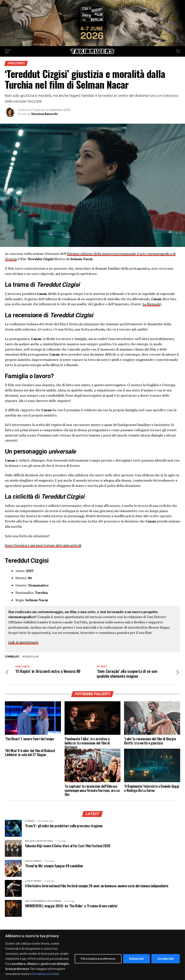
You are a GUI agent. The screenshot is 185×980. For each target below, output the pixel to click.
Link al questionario (23, 642)
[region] (92, 955)
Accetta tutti (166, 959)
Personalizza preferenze (98, 959)
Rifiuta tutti (136, 959)
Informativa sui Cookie (44, 974)
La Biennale (151, 304)
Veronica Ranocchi (44, 114)
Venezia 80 (31, 657)
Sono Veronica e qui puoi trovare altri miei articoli (43, 545)
